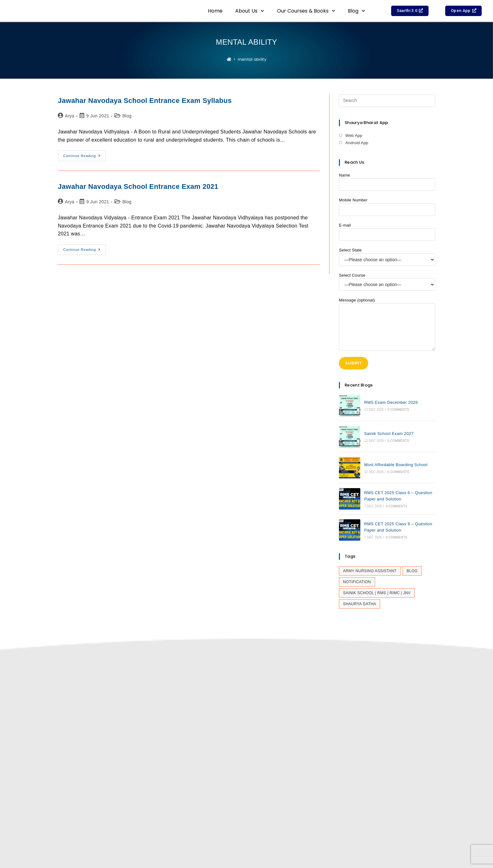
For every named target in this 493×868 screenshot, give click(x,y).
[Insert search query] (387, 101)
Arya (69, 116)
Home (215, 11)
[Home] (229, 59)
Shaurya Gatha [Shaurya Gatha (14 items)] (360, 604)
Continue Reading (85, 154)
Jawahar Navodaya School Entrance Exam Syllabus (145, 101)
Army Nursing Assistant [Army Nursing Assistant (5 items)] (370, 571)
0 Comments (398, 410)
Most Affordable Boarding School (396, 465)
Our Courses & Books (306, 11)
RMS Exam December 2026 (391, 402)
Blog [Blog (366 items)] (412, 571)
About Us (250, 11)
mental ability (252, 59)
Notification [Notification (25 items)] (357, 582)
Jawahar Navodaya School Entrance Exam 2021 (138, 186)
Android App (357, 143)
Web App (354, 135)
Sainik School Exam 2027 (389, 434)
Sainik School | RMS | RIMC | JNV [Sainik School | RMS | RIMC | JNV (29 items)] (377, 593)
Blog (356, 11)
